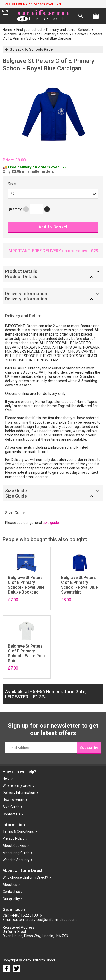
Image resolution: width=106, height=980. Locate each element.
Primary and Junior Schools (68, 30)
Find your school (29, 30)
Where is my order (17, 785)
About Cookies (14, 846)
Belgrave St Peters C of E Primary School (35, 34)
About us (10, 885)
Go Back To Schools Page (29, 50)
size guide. (51, 523)
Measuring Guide (16, 853)
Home (7, 30)
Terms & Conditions (18, 832)
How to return (14, 800)
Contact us (11, 892)
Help (6, 778)
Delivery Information (19, 793)
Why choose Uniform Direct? (25, 877)
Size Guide (11, 807)
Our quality (11, 899)
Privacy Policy (14, 839)
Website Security (16, 860)
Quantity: (15, 209)
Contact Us (11, 814)
